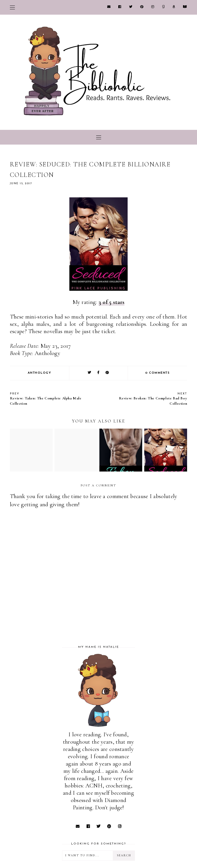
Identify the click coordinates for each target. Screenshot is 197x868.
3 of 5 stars (112, 302)
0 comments (158, 373)
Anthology (39, 373)
